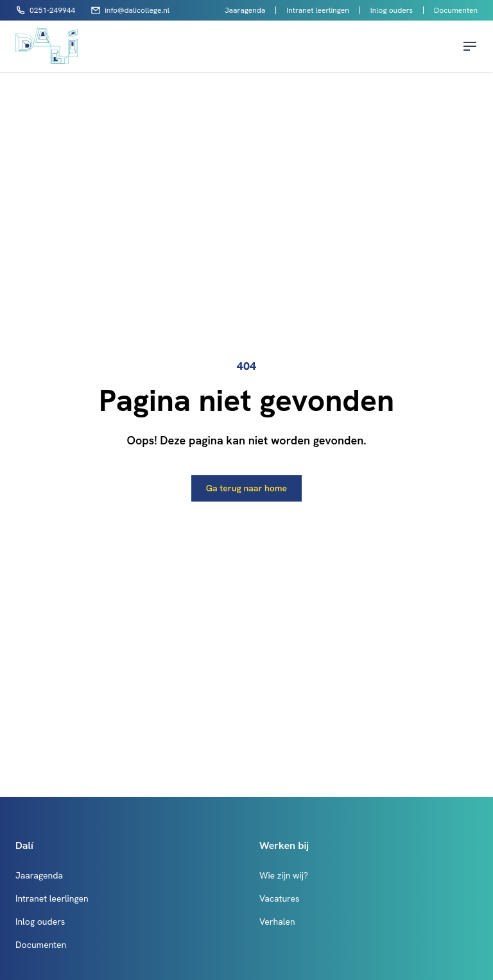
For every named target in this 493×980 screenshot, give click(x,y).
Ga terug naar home (246, 488)
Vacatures (280, 898)
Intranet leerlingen (317, 10)
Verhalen (277, 922)
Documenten (456, 10)
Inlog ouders (392, 10)
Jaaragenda (245, 10)
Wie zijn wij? (284, 875)
